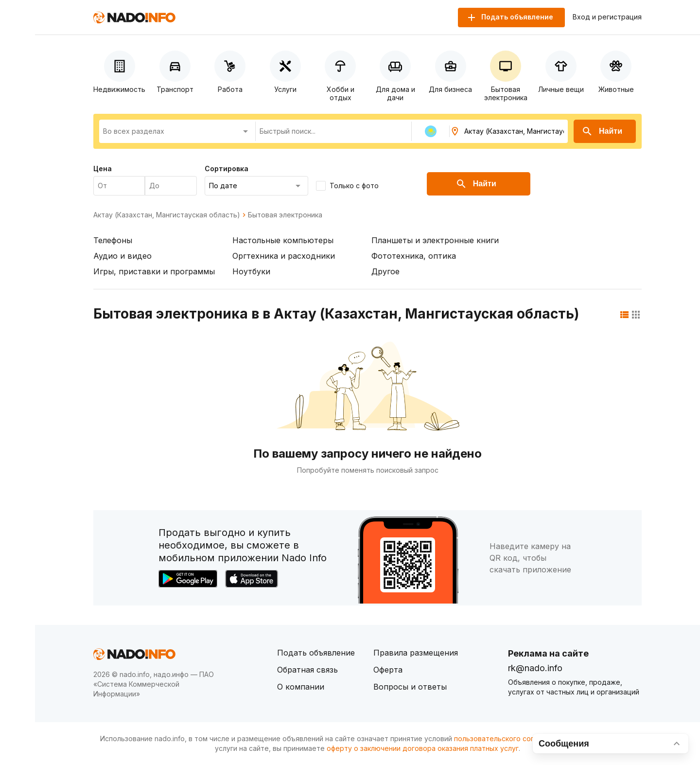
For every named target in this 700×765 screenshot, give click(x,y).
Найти (602, 131)
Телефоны (113, 240)
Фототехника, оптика (414, 256)
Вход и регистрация (607, 17)
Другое (385, 271)
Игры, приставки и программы (154, 271)
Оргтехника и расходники (284, 256)
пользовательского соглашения (508, 738)
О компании (301, 687)
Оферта (388, 670)
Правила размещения (416, 653)
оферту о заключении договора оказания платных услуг (423, 748)
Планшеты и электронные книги (435, 240)
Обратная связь (307, 670)
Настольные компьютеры (283, 240)
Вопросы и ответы (410, 687)
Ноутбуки (251, 271)
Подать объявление (316, 653)
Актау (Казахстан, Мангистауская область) (167, 215)
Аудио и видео (122, 256)
